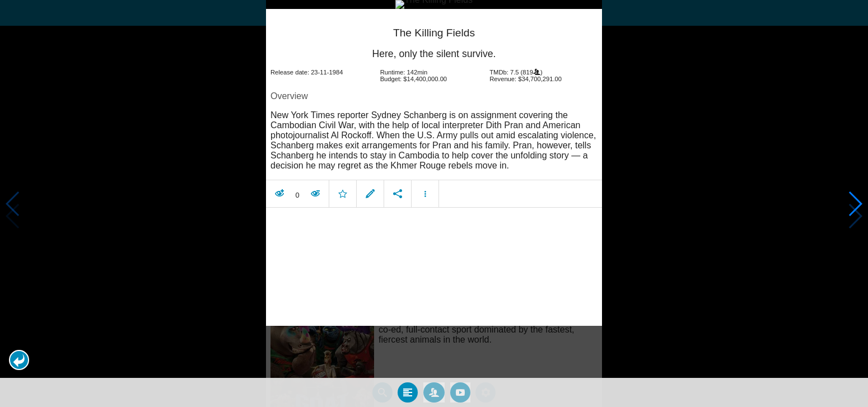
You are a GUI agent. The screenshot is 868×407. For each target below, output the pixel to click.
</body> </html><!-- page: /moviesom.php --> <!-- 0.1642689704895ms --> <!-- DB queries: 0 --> (434, 203)
